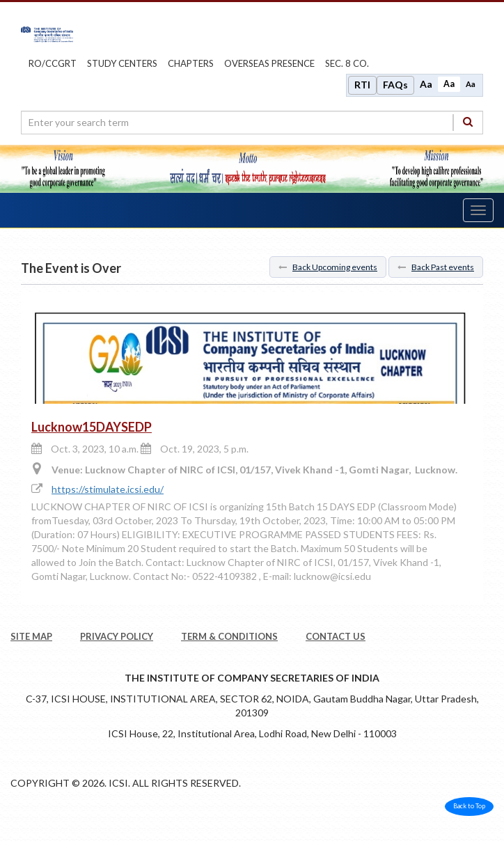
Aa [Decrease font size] (471, 84)
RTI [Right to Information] (362, 85)
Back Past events (436, 267)
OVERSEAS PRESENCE (269, 63)
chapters (191, 63)
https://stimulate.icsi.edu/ (108, 489)
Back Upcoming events (328, 267)
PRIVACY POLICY (117, 636)
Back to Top (469, 806)
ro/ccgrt (53, 63)
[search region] (252, 123)
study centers (122, 63)
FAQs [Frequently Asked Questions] (395, 85)
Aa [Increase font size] (426, 84)
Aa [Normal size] (449, 84)
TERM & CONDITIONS (229, 636)
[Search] (468, 122)
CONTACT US (336, 636)
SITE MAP (31, 636)
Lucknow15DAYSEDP (92, 427)
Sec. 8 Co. (347, 63)
